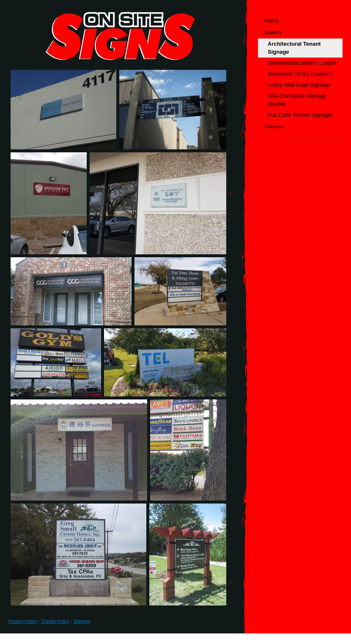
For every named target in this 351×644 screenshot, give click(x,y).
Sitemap (82, 621)
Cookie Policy (55, 621)
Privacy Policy (23, 621)
